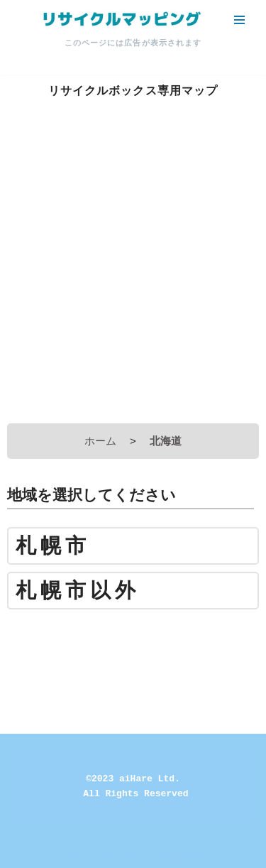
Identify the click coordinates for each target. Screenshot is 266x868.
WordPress (179, 853)
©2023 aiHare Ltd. (133, 779)
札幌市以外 (78, 591)
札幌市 (53, 546)
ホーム (100, 441)
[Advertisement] (133, 276)
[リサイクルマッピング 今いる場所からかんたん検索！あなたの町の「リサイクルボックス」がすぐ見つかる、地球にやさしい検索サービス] (121, 20)
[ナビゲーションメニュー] (239, 20)
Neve (73, 853)
